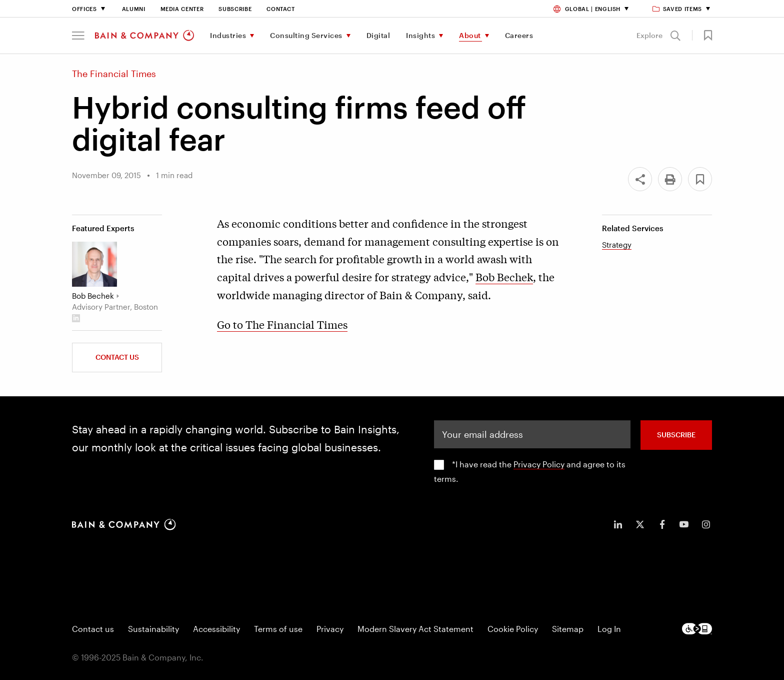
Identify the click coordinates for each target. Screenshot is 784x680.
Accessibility (216, 629)
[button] (78, 36)
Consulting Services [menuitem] (306, 35)
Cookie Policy (513, 629)
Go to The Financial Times (282, 324)
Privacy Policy (539, 464)
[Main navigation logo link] (144, 36)
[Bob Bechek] (94, 264)
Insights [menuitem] (420, 35)
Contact (281, 9)
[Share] (640, 179)
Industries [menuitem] (228, 35)
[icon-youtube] (684, 524)
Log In (609, 629)
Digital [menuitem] (378, 35)
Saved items (678, 9)
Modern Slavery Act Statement (415, 629)
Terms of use (278, 629)
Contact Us (117, 357)
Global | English (587, 9)
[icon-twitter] (640, 524)
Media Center (182, 9)
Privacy (330, 629)
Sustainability (153, 629)
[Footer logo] (697, 629)
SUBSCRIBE (676, 435)
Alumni (134, 9)
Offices (84, 9)
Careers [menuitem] (519, 35)
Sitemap (568, 629)
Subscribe (235, 9)
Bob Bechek (504, 277)
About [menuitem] (470, 35)
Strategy (617, 245)
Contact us (93, 629)
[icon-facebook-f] (662, 524)
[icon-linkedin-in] (618, 524)
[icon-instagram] (706, 524)
